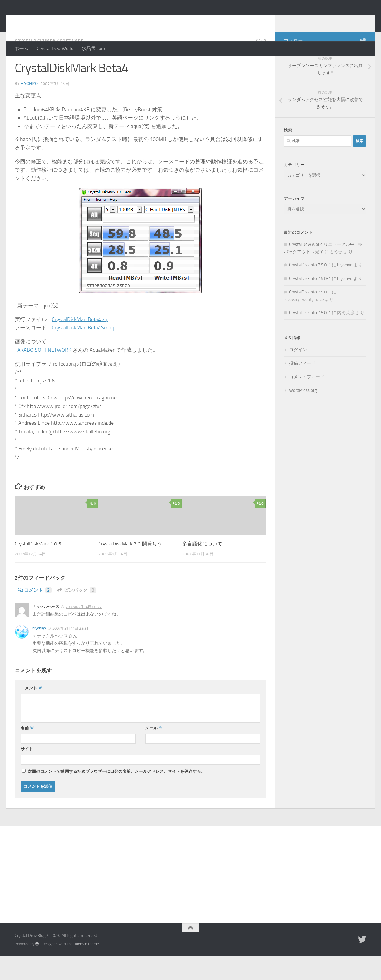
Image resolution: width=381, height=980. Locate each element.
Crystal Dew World (55, 48)
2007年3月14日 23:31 (70, 652)
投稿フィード (302, 387)
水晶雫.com (93, 48)
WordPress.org (303, 414)
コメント (35, 614)
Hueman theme (86, 967)
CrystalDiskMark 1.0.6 (38, 567)
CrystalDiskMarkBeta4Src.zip (84, 351)
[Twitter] (363, 64)
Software (72, 65)
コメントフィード (307, 400)
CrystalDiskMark (35, 65)
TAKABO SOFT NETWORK (43, 374)
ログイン (298, 373)
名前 (27, 752)
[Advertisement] (190, 894)
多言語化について (202, 567)
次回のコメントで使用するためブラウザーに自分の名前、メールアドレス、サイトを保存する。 (116, 795)
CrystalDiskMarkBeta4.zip (80, 343)
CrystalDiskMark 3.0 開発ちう (130, 567)
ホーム (21, 48)
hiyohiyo (29, 107)
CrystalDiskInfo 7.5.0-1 (310, 288)
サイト (27, 773)
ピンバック (77, 614)
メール (154, 752)
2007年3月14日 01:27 (84, 630)
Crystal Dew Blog (58, 20)
